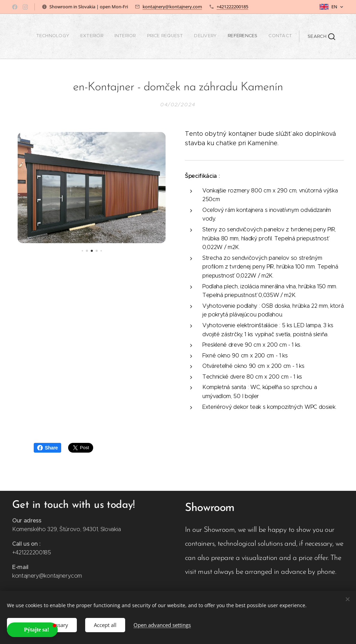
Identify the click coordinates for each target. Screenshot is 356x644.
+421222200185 (232, 7)
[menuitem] (227, 36)
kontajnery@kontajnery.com (172, 7)
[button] (321, 36)
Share (47, 448)
